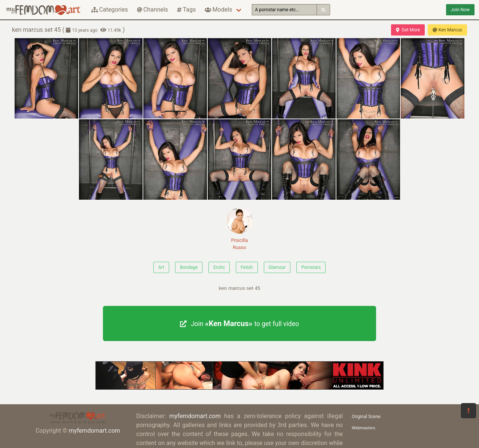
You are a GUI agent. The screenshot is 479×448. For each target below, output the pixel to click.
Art (161, 267)
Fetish (247, 267)
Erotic (219, 267)
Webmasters (364, 428)
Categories (110, 10)
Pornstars (311, 267)
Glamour (277, 267)
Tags (186, 10)
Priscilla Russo (239, 229)
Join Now (460, 10)
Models (218, 10)
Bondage (189, 267)
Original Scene (366, 417)
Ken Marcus (447, 30)
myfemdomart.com (94, 431)
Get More (408, 30)
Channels (152, 10)
